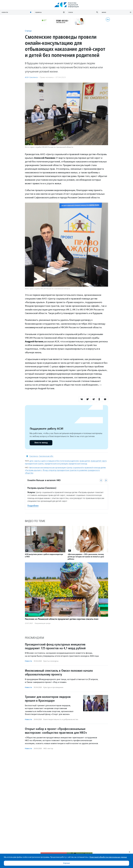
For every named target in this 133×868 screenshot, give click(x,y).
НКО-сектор (48, 748)
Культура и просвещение (53, 687)
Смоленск (34, 456)
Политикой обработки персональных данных (108, 857)
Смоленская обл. (46, 456)
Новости (28, 661)
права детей (85, 461)
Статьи (28, 31)
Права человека (47, 77)
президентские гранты (34, 464)
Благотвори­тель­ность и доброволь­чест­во (61, 719)
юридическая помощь (78, 464)
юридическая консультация (56, 464)
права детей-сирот (98, 461)
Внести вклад (41, 443)
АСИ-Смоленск (31, 77)
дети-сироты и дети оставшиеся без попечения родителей (54, 461)
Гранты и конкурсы (51, 661)
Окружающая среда (43, 623)
